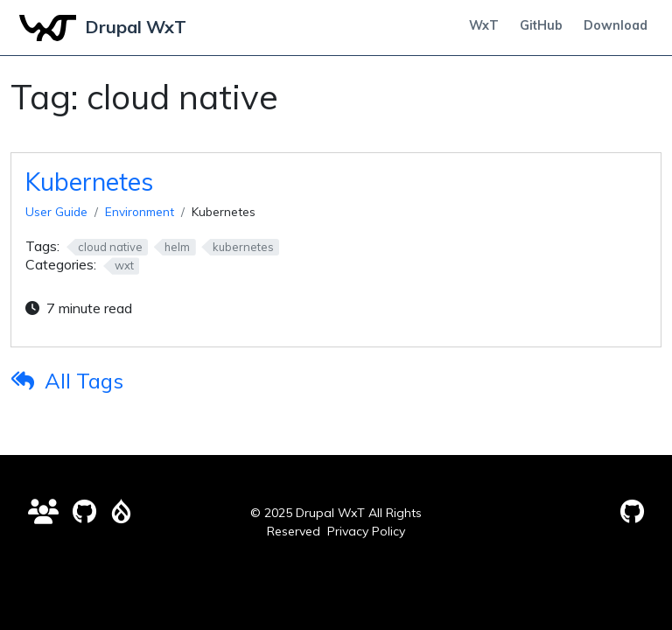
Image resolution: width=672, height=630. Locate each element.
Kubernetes (89, 182)
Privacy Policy (366, 531)
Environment (140, 211)
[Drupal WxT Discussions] (43, 511)
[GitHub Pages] (632, 511)
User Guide (56, 211)
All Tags (84, 381)
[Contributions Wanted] (84, 511)
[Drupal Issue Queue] (121, 511)
